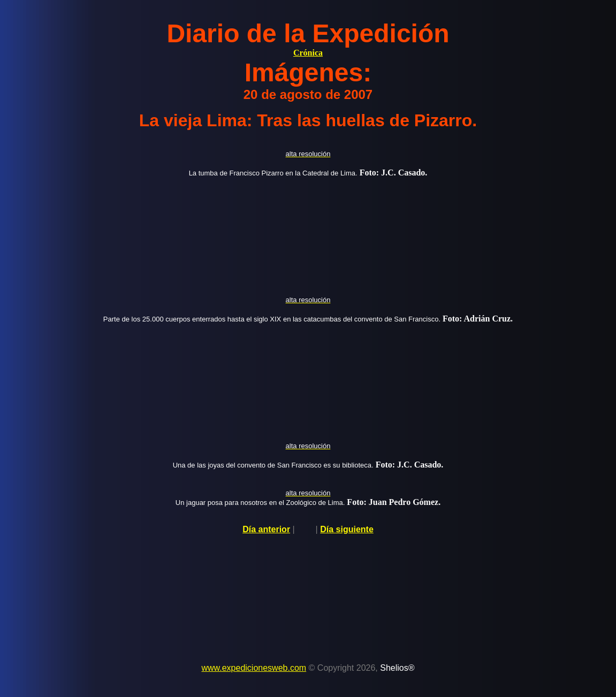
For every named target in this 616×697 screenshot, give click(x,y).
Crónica (308, 53)
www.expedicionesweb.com (254, 668)
